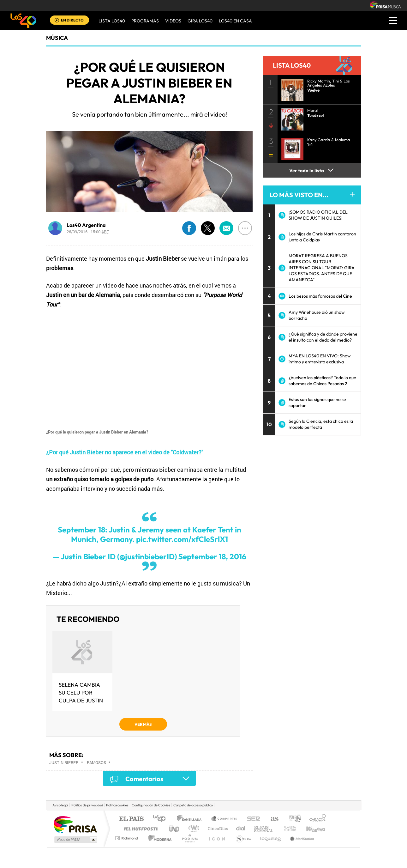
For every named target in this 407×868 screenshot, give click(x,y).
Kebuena (310, 829)
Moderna (158, 838)
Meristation (301, 838)
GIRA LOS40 (200, 21)
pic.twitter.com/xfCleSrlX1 (182, 539)
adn (293, 819)
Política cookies (117, 805)
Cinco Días (217, 829)
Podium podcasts (189, 838)
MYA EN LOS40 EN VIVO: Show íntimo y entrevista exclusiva (320, 359)
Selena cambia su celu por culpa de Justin (81, 692)
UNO (175, 829)
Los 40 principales (162, 819)
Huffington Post (140, 829)
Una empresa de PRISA (75, 824)
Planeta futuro (287, 829)
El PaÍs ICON (217, 838)
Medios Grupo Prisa (75, 840)
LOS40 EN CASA (235, 21)
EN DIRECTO (72, 20)
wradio (193, 829)
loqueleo (271, 838)
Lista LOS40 (112, 21)
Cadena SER (252, 819)
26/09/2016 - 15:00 (88, 232)
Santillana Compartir (224, 819)
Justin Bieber (64, 762)
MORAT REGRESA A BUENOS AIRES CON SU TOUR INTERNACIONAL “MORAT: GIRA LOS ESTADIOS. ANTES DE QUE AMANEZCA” (322, 268)
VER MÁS (143, 724)
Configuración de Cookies (151, 805)
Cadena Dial (241, 829)
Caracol (316, 819)
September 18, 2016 (212, 556)
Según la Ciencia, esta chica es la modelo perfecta (321, 424)
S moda (243, 838)
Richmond (127, 838)
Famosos (96, 762)
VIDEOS (173, 21)
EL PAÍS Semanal (264, 829)
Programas (145, 21)
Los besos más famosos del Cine (320, 296)
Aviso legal (60, 805)
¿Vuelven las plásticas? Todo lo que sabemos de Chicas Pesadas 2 (322, 381)
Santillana (191, 819)
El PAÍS (131, 819)
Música (57, 38)
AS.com (272, 819)
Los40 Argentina (86, 225)
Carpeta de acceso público (193, 805)
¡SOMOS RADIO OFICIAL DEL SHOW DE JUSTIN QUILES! (318, 215)
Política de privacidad (87, 805)
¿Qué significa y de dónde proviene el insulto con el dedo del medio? (323, 337)
